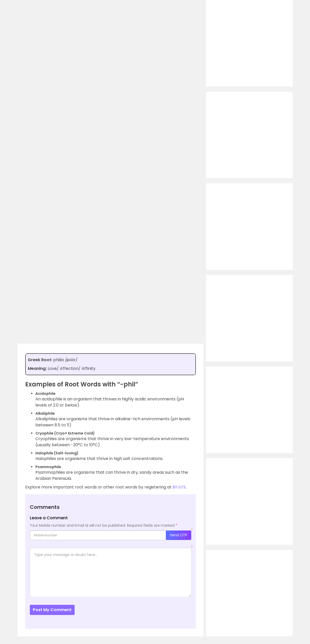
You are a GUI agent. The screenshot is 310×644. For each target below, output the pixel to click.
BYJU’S (179, 487)
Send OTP (179, 535)
